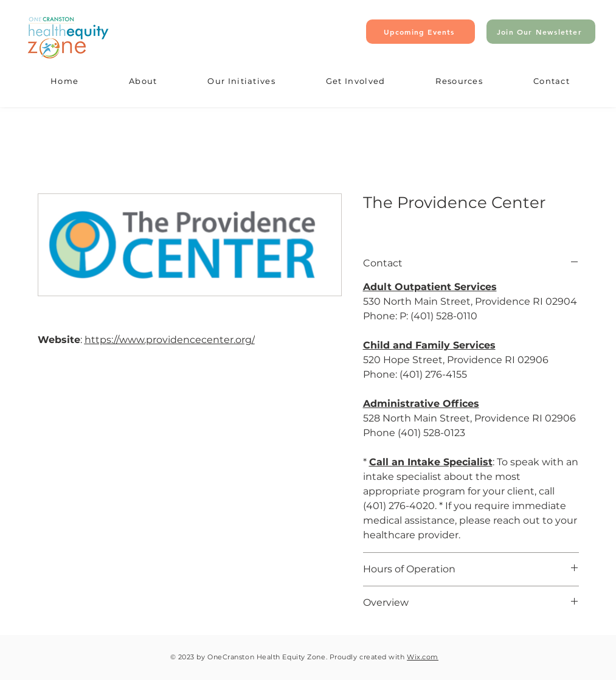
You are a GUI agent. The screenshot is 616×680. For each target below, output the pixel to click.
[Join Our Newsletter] (541, 32)
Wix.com (423, 657)
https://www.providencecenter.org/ (170, 340)
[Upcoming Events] (420, 32)
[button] (143, 82)
